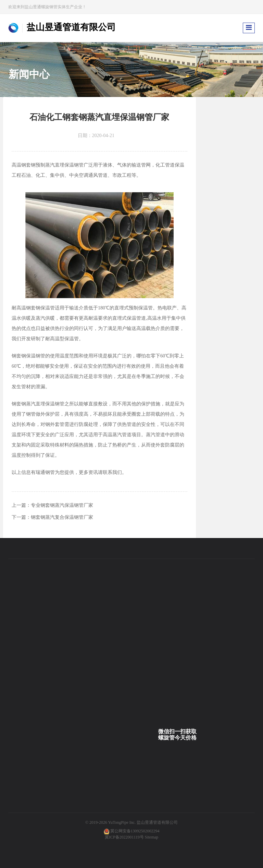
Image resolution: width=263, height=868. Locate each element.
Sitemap (152, 837)
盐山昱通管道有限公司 (157, 822)
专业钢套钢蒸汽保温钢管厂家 (62, 505)
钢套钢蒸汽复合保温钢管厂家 (62, 517)
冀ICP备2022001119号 (124, 837)
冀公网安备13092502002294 (135, 831)
